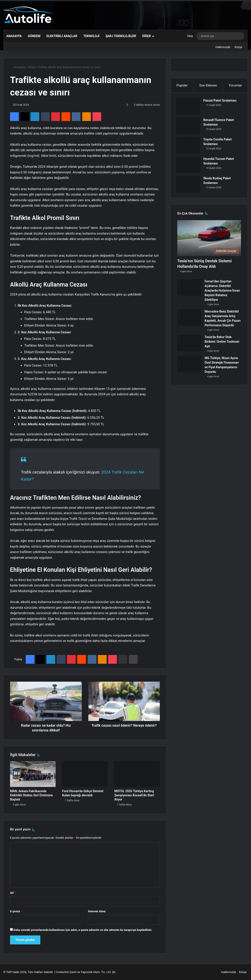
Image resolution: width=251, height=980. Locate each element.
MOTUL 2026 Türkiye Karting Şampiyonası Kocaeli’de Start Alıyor (134, 795)
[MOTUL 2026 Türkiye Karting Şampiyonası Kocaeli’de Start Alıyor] (137, 774)
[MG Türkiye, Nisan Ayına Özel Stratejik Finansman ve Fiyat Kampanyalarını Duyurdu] (189, 367)
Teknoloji (91, 36)
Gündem (34, 36)
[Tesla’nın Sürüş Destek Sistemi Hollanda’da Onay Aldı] (209, 241)
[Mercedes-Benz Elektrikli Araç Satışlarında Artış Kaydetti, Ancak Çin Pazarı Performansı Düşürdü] (189, 320)
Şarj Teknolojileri (121, 36)
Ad (13, 893)
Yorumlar (235, 85)
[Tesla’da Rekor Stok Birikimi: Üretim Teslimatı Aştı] (189, 346)
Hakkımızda (223, 47)
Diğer (147, 36)
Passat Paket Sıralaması (221, 102)
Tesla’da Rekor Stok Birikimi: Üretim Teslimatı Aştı (222, 344)
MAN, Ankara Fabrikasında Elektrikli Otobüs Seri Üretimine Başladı (31, 795)
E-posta (16, 911)
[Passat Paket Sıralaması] (189, 108)
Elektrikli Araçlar (62, 36)
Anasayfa (14, 36)
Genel (32, 67)
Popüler (182, 85)
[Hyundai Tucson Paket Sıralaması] (189, 166)
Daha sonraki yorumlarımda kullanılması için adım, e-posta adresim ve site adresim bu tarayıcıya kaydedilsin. (83, 930)
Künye (238, 47)
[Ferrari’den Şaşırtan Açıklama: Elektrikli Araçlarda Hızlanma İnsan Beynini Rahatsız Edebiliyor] (189, 290)
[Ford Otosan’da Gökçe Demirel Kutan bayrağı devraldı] (85, 774)
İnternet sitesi (97, 911)
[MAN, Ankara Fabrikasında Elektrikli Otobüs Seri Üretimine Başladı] (33, 774)
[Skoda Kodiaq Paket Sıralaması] (189, 186)
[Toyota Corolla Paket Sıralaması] (189, 147)
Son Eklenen (208, 85)
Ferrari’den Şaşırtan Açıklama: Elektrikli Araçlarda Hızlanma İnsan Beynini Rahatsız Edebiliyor (222, 293)
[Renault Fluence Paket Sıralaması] (189, 127)
